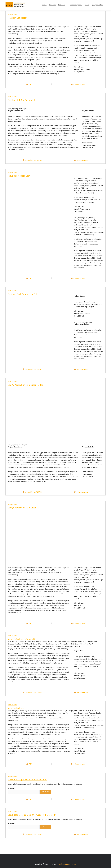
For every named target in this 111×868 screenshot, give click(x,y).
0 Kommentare (79, 84)
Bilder (87, 5)
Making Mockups (16, 708)
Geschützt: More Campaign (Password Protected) (32, 815)
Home (44, 5)
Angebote (62, 5)
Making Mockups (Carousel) (21, 639)
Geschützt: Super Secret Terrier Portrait (27, 780)
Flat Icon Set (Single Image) (21, 100)
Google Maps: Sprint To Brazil (22, 508)
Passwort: (24, 791)
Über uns (52, 5)
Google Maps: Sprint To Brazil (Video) (26, 385)
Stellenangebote (76, 5)
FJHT (31, 84)
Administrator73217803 (34, 160)
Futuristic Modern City (19, 176)
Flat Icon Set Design (18, 18)
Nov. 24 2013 (12, 97)
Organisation (98, 5)
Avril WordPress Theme (67, 864)
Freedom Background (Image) (22, 294)
